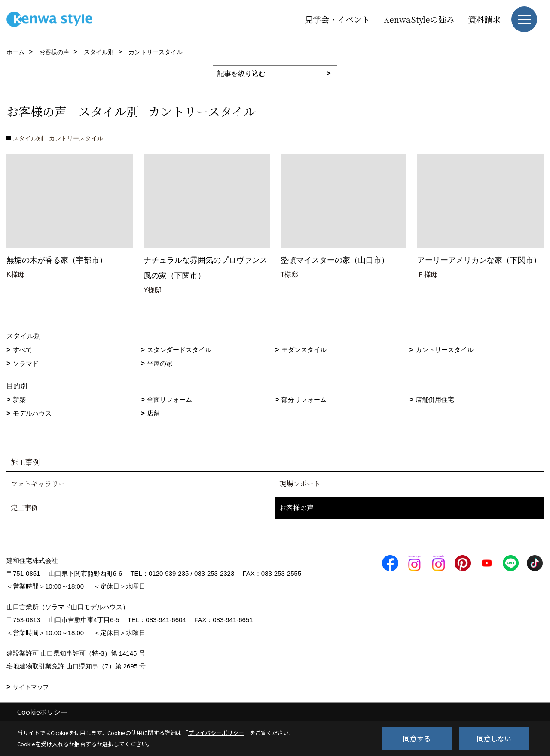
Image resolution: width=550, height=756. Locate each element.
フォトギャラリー (38, 484)
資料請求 (484, 19)
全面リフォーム (170, 399)
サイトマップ (31, 687)
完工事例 (24, 508)
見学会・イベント (337, 19)
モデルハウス (32, 413)
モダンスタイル (304, 350)
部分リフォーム (304, 399)
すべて (23, 350)
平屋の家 (160, 363)
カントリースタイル (445, 350)
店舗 (153, 413)
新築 (19, 399)
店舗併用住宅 (435, 399)
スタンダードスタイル (179, 350)
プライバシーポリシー (216, 733)
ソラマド (26, 363)
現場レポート (300, 484)
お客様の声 (296, 508)
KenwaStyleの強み (419, 19)
